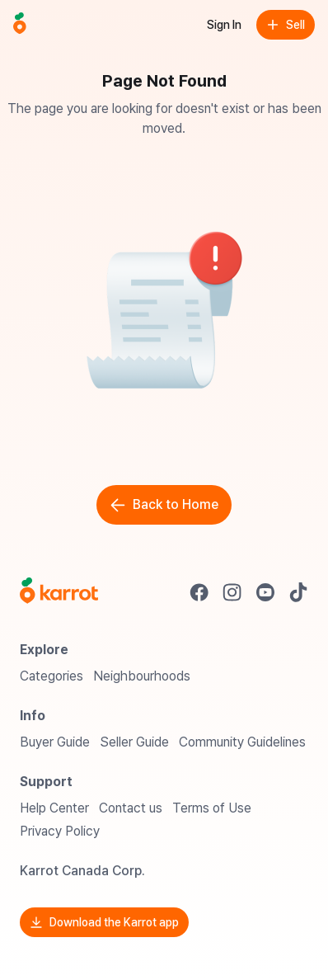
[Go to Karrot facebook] (199, 592)
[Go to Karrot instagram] (232, 592)
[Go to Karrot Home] (59, 592)
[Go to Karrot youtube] (265, 592)
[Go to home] (20, 25)
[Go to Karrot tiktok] (298, 592)
